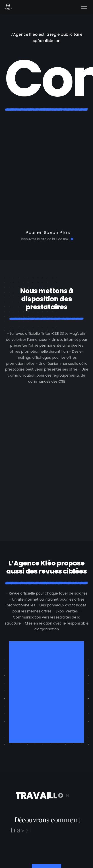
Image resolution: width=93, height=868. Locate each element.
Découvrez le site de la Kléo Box (46, 239)
